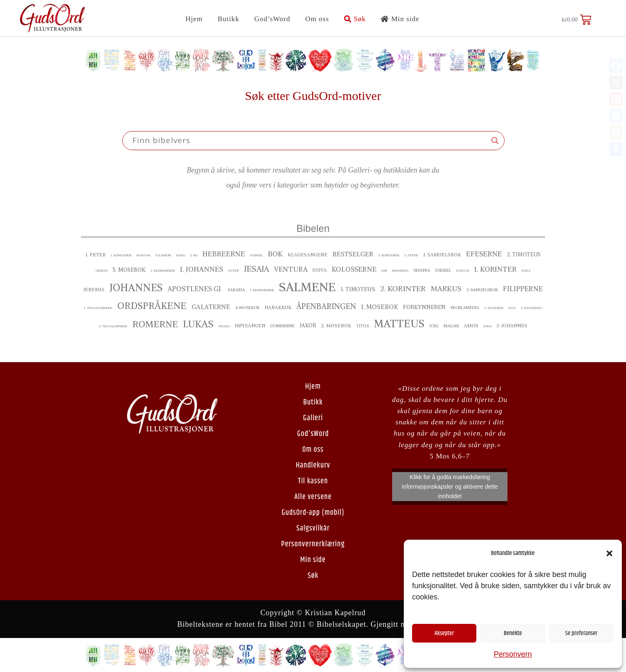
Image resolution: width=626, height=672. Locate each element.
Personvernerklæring (313, 544)
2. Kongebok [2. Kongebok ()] (389, 255)
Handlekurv (313, 465)
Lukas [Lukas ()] (198, 324)
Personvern (513, 654)
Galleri (313, 418)
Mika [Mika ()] (181, 255)
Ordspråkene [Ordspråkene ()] (152, 306)
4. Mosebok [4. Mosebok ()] (247, 308)
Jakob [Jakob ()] (308, 325)
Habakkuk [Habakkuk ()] (278, 307)
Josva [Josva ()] (320, 270)
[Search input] (310, 141)
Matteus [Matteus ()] (399, 324)
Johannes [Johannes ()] (136, 288)
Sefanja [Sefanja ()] (422, 270)
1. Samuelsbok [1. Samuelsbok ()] (442, 255)
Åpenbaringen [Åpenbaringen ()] (326, 306)
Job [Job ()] (384, 270)
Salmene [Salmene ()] (307, 287)
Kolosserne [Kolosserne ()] (354, 269)
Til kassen (313, 481)
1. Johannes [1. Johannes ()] (202, 269)
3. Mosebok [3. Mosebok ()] (494, 308)
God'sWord (313, 434)
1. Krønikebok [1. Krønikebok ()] (262, 290)
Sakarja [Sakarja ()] (236, 290)
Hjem (194, 19)
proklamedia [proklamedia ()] (465, 308)
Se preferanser (581, 633)
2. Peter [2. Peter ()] (411, 255)
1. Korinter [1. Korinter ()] (495, 269)
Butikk (228, 19)
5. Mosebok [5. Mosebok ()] (129, 270)
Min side (400, 19)
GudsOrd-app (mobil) (313, 513)
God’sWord (272, 19)
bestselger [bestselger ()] (353, 254)
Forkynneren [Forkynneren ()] (424, 307)
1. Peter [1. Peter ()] (96, 255)
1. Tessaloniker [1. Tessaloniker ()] (98, 308)
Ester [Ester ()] (234, 270)
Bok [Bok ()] (275, 254)
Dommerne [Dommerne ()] (283, 326)
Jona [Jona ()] (488, 326)
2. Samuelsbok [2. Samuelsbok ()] (482, 290)
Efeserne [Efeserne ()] (484, 254)
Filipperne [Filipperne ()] (523, 289)
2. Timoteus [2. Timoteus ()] (524, 254)
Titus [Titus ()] (363, 326)
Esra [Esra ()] (526, 270)
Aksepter (444, 633)
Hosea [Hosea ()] (224, 326)
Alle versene (313, 497)
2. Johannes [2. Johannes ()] (531, 308)
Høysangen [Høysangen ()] (250, 326)
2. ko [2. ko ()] (194, 255)
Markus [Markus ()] (446, 289)
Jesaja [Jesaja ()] (257, 269)
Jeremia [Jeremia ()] (94, 290)
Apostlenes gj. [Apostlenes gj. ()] (195, 289)
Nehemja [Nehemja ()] (400, 270)
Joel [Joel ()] (434, 326)
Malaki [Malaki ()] (451, 326)
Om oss (317, 19)
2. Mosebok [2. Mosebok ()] (336, 326)
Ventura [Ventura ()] (291, 269)
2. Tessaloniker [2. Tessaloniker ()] (113, 326)
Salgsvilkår (313, 528)
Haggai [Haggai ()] (463, 270)
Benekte (513, 633)
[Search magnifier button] (495, 141)
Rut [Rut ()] (512, 308)
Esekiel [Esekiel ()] (443, 270)
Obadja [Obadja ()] (102, 270)
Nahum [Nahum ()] (143, 255)
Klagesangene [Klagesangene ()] (308, 255)
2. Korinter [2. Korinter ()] (403, 289)
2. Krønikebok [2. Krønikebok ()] (163, 270)
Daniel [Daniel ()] (256, 255)
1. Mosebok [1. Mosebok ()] (380, 307)
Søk (355, 19)
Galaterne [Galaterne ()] (211, 307)
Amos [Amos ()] (471, 326)
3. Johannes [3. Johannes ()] (512, 326)
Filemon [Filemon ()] (163, 255)
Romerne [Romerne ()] (155, 324)
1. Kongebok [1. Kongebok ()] (121, 255)
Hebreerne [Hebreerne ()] (224, 254)
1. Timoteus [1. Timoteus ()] (358, 289)
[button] (609, 553)
